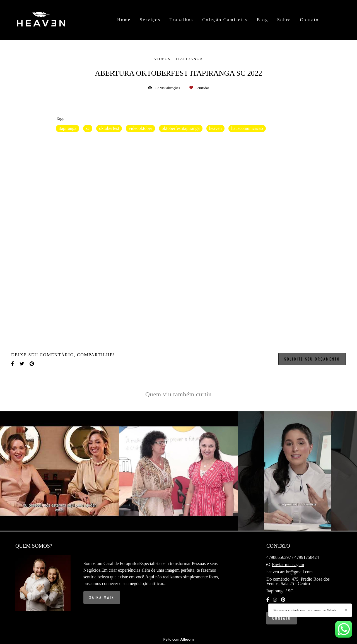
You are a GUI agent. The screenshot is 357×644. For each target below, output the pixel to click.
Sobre (284, 20)
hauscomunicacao (247, 128)
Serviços (150, 20)
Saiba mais (102, 597)
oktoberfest (109, 128)
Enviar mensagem (288, 565)
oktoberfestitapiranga (181, 128)
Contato (309, 20)
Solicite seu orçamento (312, 359)
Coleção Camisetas (225, 20)
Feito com (178, 639)
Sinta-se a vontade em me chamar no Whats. (305, 610)
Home (124, 20)
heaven (215, 128)
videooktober (140, 128)
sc (88, 128)
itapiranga (67, 128)
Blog (263, 20)
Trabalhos (181, 20)
